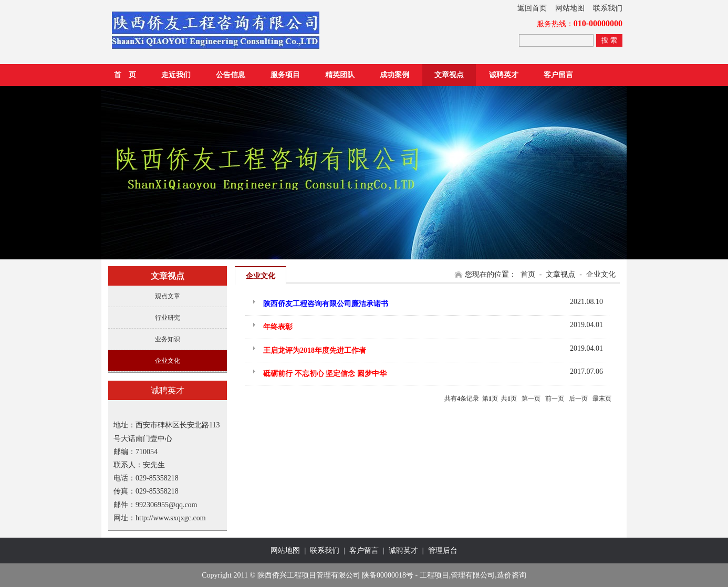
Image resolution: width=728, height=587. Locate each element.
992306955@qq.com (167, 505)
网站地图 (570, 8)
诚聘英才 (504, 75)
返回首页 (532, 8)
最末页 (602, 399)
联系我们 (608, 8)
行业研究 (168, 318)
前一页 (555, 399)
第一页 (531, 399)
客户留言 (558, 75)
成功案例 (394, 75)
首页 (528, 274)
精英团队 (340, 75)
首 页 (125, 75)
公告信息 (231, 75)
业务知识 (168, 339)
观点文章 (168, 296)
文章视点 (449, 75)
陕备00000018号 (388, 575)
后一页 (578, 399)
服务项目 (285, 75)
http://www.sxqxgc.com (171, 518)
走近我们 (176, 75)
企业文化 (168, 361)
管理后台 (443, 551)
